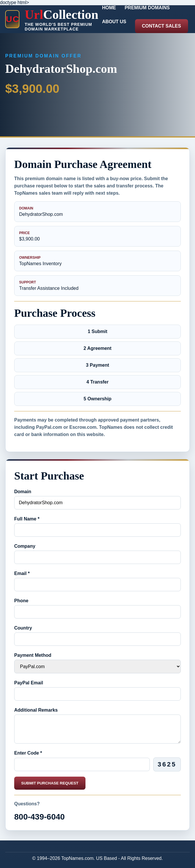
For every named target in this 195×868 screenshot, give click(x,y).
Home (109, 8)
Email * (22, 573)
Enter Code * (28, 753)
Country (23, 628)
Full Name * (27, 519)
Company (25, 546)
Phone (21, 601)
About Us (114, 22)
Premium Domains (147, 8)
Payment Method (33, 655)
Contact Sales (162, 26)
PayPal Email (29, 683)
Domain (23, 492)
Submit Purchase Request (50, 783)
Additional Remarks (36, 710)
